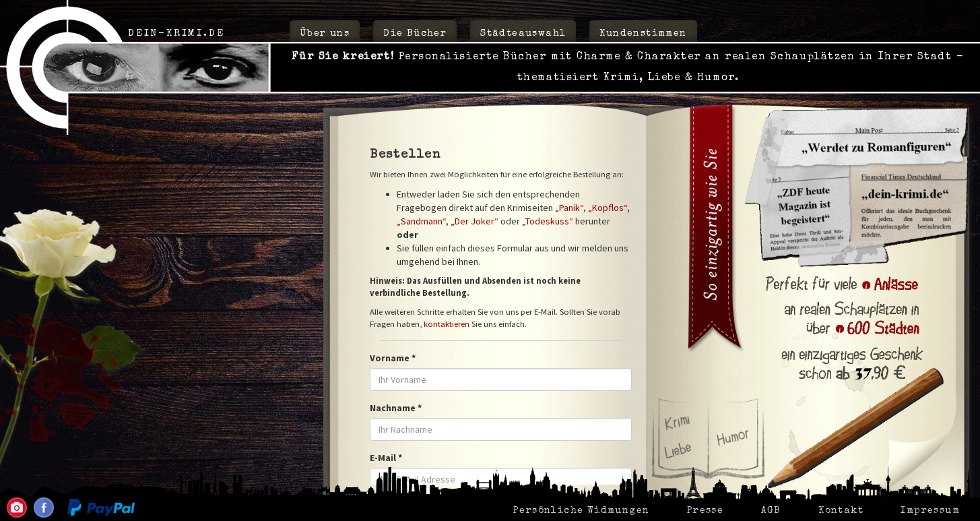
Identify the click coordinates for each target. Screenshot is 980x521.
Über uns (325, 34)
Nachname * (396, 408)
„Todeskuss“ (548, 221)
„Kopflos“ (608, 208)
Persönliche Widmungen (581, 511)
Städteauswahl (523, 34)
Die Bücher (415, 34)
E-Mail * (386, 458)
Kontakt (841, 511)
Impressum (930, 511)
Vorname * (393, 358)
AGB (771, 511)
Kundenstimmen (643, 34)
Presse (705, 511)
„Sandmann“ (421, 221)
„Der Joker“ (475, 221)
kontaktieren (447, 324)
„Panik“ (569, 208)
